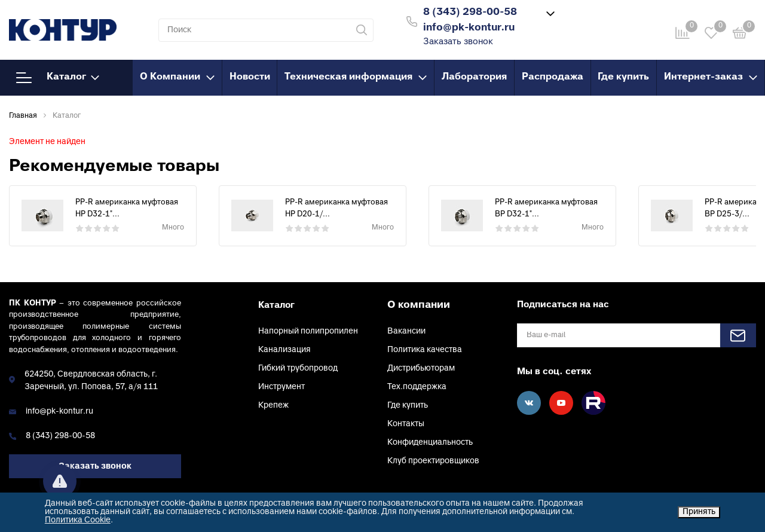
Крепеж (273, 406)
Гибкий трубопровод (298, 369)
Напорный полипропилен (308, 331)
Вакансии (406, 331)
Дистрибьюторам (421, 369)
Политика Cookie (78, 520)
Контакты (406, 424)
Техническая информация (356, 77)
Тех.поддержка (417, 387)
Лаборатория (474, 77)
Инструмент (281, 387)
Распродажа (553, 77)
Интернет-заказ (711, 77)
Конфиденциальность (430, 443)
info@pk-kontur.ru (59, 412)
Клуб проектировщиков (433, 461)
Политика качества (425, 350)
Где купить (623, 77)
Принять (699, 512)
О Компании (177, 77)
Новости (250, 77)
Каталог (58, 78)
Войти (585, 20)
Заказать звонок (458, 42)
